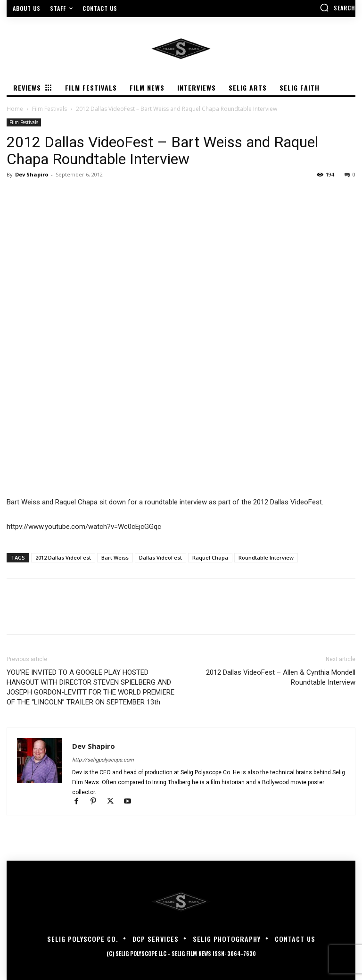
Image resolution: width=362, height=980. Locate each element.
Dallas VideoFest (160, 557)
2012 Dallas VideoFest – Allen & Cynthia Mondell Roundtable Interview (281, 677)
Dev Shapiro (32, 174)
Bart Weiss (115, 557)
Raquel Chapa (210, 557)
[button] (337, 8)
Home (15, 109)
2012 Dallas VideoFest (63, 557)
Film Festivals (49, 109)
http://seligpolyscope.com (103, 760)
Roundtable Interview (266, 557)
